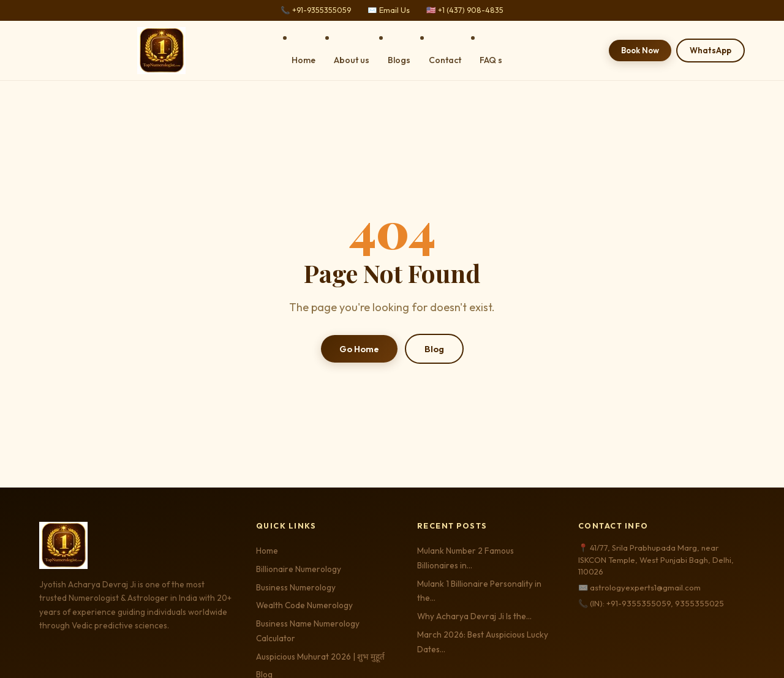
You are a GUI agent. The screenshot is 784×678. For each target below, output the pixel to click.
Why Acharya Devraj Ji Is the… (474, 616)
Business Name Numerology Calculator (308, 631)
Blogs (399, 60)
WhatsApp (710, 50)
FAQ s (491, 60)
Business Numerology (296, 587)
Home (303, 60)
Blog (434, 349)
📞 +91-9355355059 (316, 10)
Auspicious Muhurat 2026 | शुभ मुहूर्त (320, 657)
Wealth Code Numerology (304, 605)
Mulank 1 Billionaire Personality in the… (479, 591)
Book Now (640, 50)
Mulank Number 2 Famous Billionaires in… (466, 558)
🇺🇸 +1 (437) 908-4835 (465, 10)
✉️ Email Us (389, 10)
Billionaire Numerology (299, 569)
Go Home (359, 349)
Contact (445, 60)
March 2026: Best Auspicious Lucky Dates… (483, 642)
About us (352, 60)
